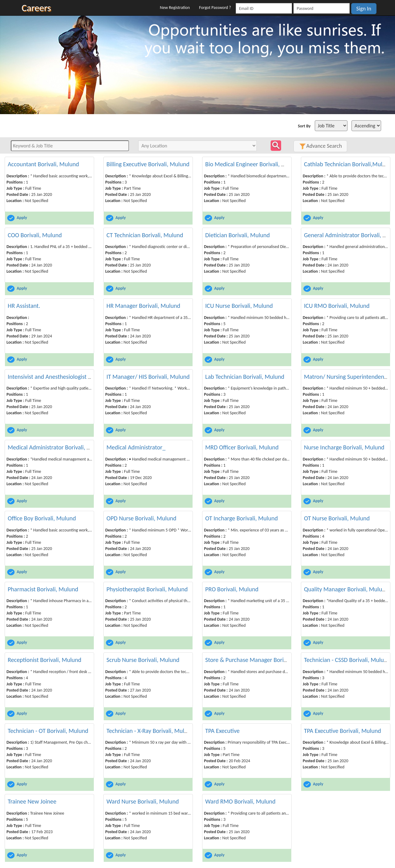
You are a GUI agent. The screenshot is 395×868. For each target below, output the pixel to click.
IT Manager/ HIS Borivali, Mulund (148, 377)
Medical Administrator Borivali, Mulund (57, 447)
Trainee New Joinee (32, 801)
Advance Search (320, 146)
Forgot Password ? (215, 8)
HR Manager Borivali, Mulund (143, 306)
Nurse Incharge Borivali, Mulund (344, 447)
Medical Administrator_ (136, 447)
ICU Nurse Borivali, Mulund (239, 306)
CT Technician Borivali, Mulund (145, 235)
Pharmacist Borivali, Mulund (43, 589)
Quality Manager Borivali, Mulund (346, 589)
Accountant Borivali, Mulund (43, 164)
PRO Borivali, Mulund (232, 589)
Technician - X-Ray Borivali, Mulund (150, 731)
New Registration (175, 8)
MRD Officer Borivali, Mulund (242, 447)
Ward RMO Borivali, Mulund (240, 801)
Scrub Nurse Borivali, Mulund (143, 660)
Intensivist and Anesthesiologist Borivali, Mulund (69, 377)
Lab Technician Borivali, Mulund (245, 377)
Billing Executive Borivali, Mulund (148, 164)
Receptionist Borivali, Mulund (45, 660)
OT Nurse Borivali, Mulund (337, 518)
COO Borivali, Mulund (35, 235)
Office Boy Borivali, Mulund (42, 518)
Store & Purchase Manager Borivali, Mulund (260, 660)
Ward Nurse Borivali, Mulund (143, 801)
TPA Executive (222, 731)
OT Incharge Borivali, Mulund (241, 518)
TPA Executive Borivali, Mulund (343, 731)
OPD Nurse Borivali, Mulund (141, 518)
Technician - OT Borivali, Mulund (48, 731)
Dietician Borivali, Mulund (237, 235)
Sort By (304, 126)
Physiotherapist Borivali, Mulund (147, 589)
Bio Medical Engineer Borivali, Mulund (253, 164)
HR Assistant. (24, 306)
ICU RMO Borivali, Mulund (337, 306)
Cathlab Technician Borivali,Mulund (348, 164)
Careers (36, 8)
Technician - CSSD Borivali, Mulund (347, 660)
